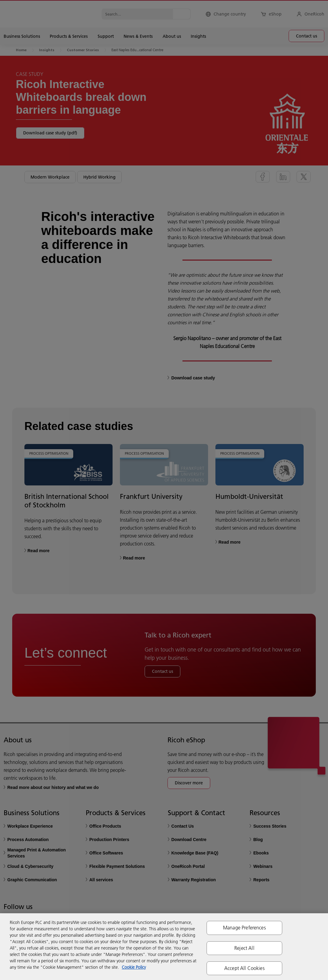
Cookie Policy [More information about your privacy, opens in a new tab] (134, 967)
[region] (164, 947)
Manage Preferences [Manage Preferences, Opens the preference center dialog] (244, 928)
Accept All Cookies (244, 968)
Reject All (244, 948)
